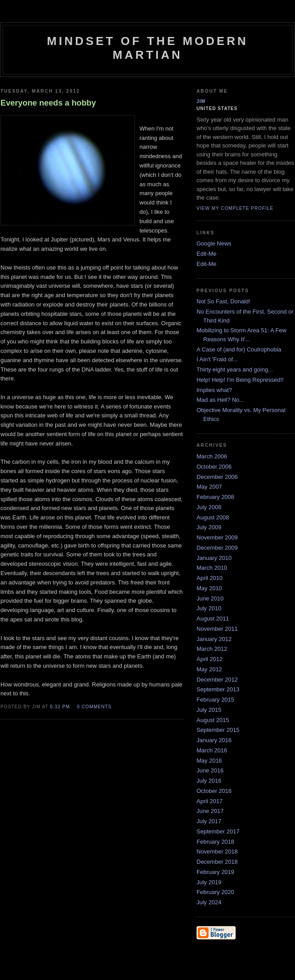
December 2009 (217, 548)
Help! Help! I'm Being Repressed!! (240, 380)
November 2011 (217, 629)
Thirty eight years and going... (235, 370)
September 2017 (218, 831)
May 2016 (209, 761)
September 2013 (218, 689)
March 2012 (212, 649)
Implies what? (214, 390)
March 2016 (212, 750)
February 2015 (215, 700)
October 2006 (214, 467)
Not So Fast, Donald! (223, 301)
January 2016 (214, 740)
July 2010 (209, 608)
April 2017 (210, 801)
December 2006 (217, 477)
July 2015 (209, 710)
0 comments (94, 707)
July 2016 (209, 781)
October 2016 (214, 791)
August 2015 (213, 720)
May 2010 (209, 588)
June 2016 (210, 770)
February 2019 (215, 872)
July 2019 (209, 882)
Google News (214, 243)
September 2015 (218, 730)
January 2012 (214, 639)
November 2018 (217, 851)
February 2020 (215, 892)
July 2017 (209, 821)
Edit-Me (207, 254)
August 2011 (213, 619)
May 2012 (209, 669)
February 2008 (215, 497)
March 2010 (212, 568)
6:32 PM (60, 707)
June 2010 (210, 598)
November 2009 (217, 537)
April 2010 (210, 578)
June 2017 (210, 811)
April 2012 (210, 659)
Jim (201, 101)
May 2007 (209, 487)
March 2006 (212, 456)
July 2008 (209, 507)
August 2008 (213, 517)
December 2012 (217, 680)
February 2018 (215, 842)
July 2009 (209, 527)
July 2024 (209, 902)
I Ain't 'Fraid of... (217, 359)
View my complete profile (235, 208)
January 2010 (214, 558)
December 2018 (217, 862)
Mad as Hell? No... (220, 400)
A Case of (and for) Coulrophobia (239, 349)
